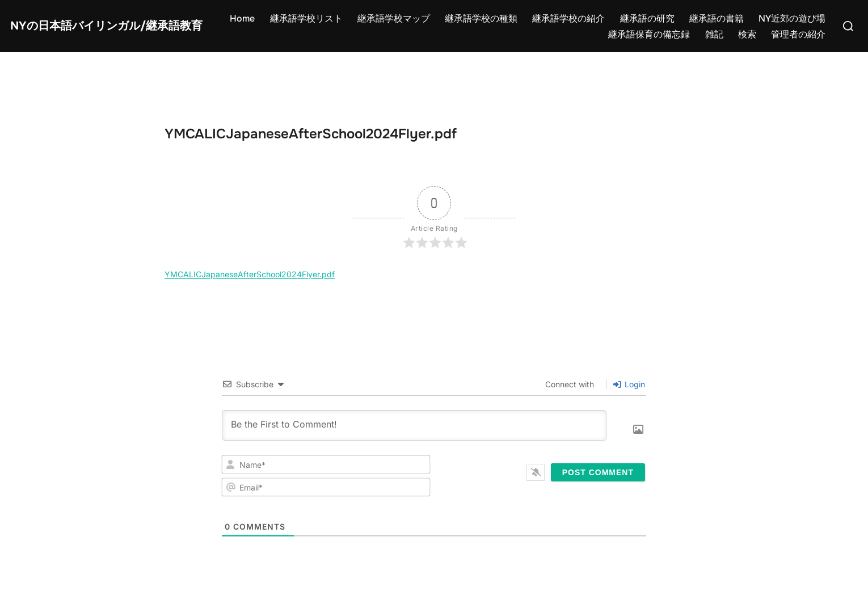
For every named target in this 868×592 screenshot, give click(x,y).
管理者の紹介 (798, 34)
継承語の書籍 (717, 18)
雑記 (714, 34)
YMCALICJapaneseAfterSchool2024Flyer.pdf (250, 274)
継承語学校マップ (394, 18)
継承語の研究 (647, 18)
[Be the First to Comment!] (414, 425)
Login (629, 384)
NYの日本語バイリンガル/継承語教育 (106, 26)
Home (242, 18)
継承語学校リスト (306, 18)
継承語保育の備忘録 (649, 34)
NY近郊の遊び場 (792, 18)
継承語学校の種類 (481, 18)
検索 (747, 34)
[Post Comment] (598, 472)
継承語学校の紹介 (568, 18)
